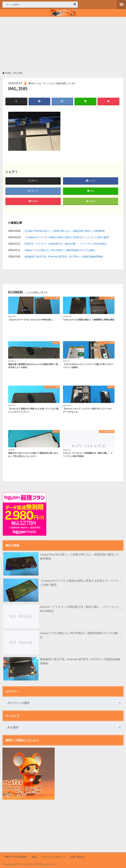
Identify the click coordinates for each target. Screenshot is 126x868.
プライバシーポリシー (53, 857)
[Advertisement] (63, 44)
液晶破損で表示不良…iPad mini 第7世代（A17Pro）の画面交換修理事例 (64, 256)
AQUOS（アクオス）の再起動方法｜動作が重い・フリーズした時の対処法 (66, 244)
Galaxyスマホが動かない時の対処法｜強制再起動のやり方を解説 (60, 250)
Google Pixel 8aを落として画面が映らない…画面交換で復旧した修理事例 (65, 231)
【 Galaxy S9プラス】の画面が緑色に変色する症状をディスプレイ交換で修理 (67, 237)
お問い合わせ (77, 857)
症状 (34, 857)
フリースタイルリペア (27, 864)
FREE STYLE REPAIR (16, 857)
